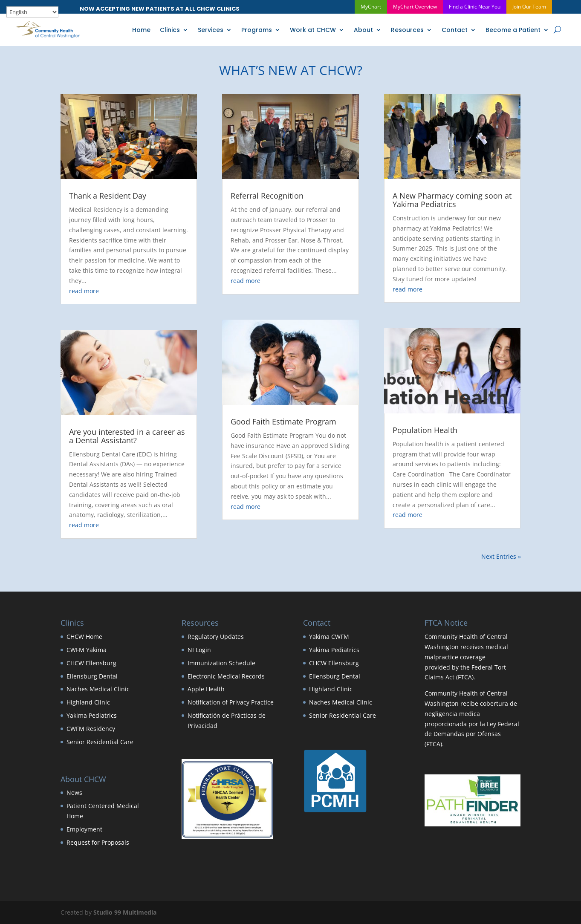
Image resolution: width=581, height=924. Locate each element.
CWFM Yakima (87, 650)
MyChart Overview (415, 7)
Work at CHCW (313, 30)
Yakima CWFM (329, 637)
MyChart (371, 7)
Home (141, 30)
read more (84, 291)
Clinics (170, 30)
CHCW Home (84, 637)
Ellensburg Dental (92, 676)
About (363, 30)
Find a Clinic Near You (475, 7)
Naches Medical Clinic (98, 689)
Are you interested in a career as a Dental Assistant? (127, 436)
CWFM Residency (91, 729)
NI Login (199, 650)
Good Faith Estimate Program (283, 422)
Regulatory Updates (216, 637)
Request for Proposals (98, 842)
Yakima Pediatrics (92, 715)
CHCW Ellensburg (91, 663)
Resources (407, 30)
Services (211, 30)
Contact (455, 30)
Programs (257, 30)
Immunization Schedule (221, 663)
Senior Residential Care (100, 742)
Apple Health (206, 689)
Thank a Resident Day (108, 196)
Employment (84, 829)
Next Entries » (501, 556)
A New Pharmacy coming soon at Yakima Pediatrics (452, 200)
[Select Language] (32, 12)
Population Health (425, 430)
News (74, 793)
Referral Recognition (267, 196)
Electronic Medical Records (226, 676)
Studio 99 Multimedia (125, 912)
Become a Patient (513, 30)
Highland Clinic (88, 702)
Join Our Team (529, 7)
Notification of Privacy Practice (231, 702)
